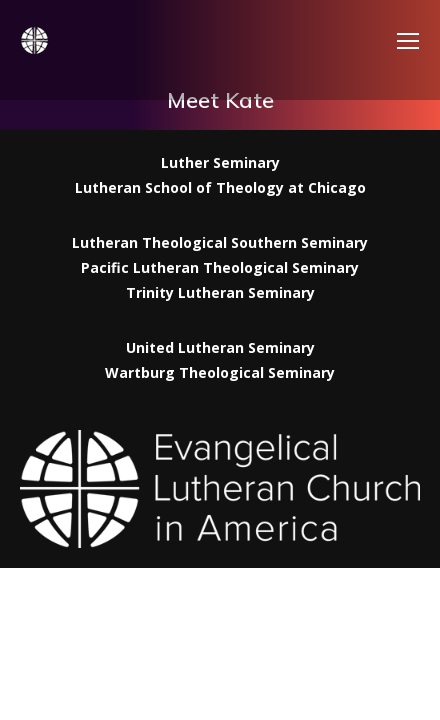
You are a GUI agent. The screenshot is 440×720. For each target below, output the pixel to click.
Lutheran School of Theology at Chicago (220, 187)
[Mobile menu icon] (408, 41)
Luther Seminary (220, 162)
